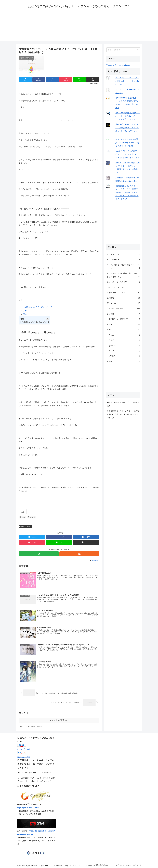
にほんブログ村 (24, 750)
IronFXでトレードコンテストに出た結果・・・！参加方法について (127, 81)
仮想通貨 (123, 298)
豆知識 (123, 361)
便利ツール (123, 303)
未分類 (123, 324)
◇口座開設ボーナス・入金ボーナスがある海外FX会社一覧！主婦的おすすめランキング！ (123, 414)
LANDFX (124, 356)
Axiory (124, 335)
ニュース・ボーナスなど (123, 282)
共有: (25, 311)
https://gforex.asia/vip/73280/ (29, 808)
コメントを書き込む (59, 720)
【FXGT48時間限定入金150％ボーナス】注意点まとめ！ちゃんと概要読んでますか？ (128, 116)
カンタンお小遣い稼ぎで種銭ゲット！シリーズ (123, 267)
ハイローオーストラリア (123, 287)
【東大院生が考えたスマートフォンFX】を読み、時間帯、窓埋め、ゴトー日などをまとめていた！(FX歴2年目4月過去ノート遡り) (127, 192)
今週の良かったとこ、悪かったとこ (38, 307)
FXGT (124, 340)
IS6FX (124, 351)
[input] (123, 50)
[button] (138, 50)
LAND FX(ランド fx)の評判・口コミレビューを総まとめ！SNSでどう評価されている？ (127, 154)
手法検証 (123, 314)
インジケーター (123, 260)
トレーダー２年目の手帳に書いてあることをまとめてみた (123, 275)
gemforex (124, 346)
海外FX (123, 330)
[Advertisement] (79, 27)
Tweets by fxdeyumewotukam (118, 65)
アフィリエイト (123, 254)
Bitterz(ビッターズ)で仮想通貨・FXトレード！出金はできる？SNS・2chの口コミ (127, 143)
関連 (25, 314)
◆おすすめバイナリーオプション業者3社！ (123, 404)
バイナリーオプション (123, 293)
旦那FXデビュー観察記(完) (123, 319)
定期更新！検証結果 (25, 526)
